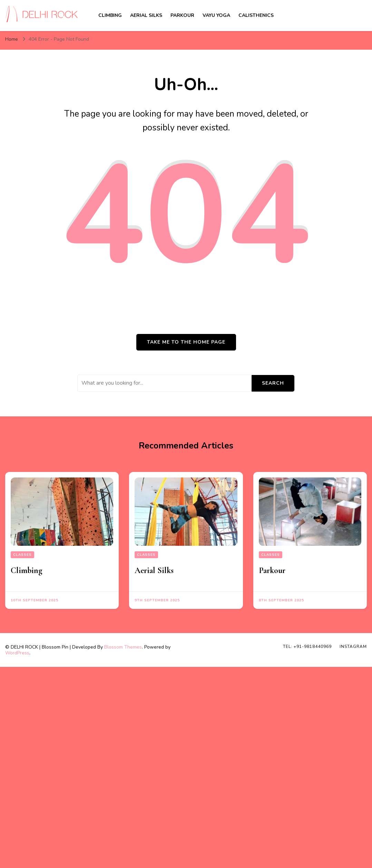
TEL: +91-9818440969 (307, 647)
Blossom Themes (123, 647)
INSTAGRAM (353, 647)
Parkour (182, 15)
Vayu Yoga (216, 15)
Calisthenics (256, 15)
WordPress (17, 653)
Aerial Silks (146, 15)
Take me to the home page (186, 342)
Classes (22, 555)
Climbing (110, 15)
